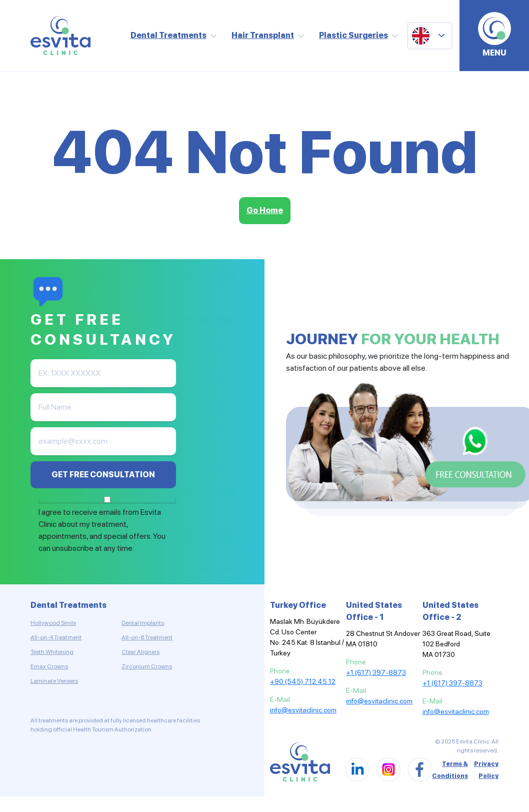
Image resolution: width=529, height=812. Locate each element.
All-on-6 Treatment (147, 637)
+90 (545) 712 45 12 (303, 681)
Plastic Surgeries (353, 35)
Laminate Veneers (54, 681)
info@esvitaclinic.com (303, 710)
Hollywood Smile (53, 623)
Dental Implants (143, 623)
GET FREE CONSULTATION (103, 475)
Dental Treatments (168, 35)
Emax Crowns (49, 666)
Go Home (265, 210)
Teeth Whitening (52, 652)
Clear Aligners (140, 652)
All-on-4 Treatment (56, 637)
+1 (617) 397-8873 (376, 672)
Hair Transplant (263, 35)
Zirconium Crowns (147, 666)
